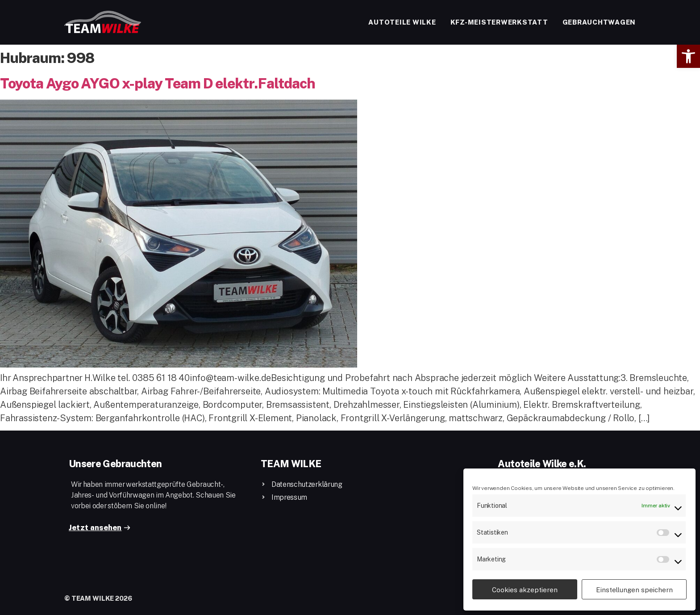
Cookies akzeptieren (525, 590)
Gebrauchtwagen (599, 22)
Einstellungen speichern (634, 590)
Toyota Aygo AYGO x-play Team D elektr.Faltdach (158, 83)
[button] (688, 56)
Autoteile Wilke (402, 22)
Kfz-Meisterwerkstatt (499, 22)
